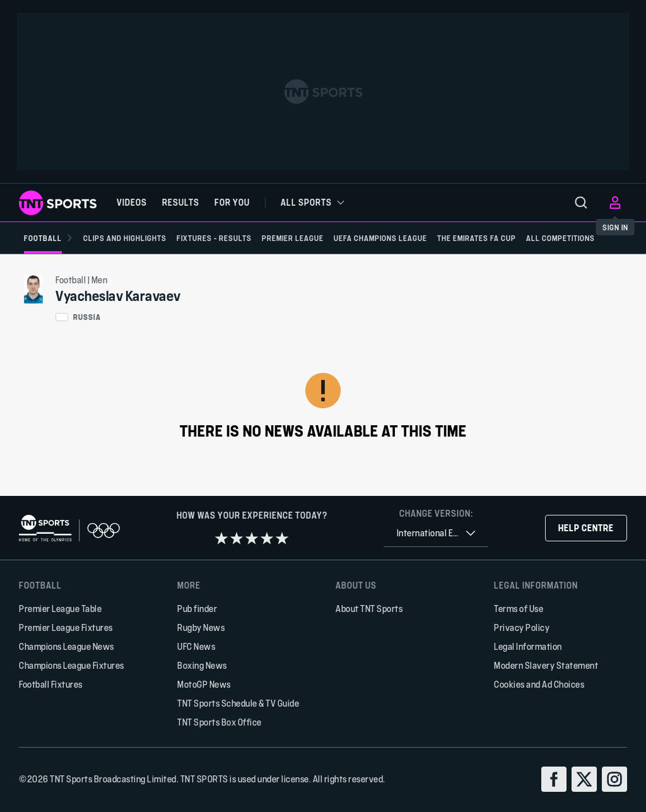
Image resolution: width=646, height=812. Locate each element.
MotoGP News (204, 684)
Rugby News (201, 627)
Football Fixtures (51, 684)
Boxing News (202, 665)
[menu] (581, 203)
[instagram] (614, 779)
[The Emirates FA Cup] (477, 238)
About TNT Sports (369, 609)
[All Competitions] (561, 238)
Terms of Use (519, 609)
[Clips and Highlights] (125, 238)
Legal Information (528, 646)
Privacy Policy (522, 627)
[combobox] (436, 533)
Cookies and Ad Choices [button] (539, 684)
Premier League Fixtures (66, 627)
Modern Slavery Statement (546, 665)
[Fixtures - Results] (214, 238)
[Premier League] (293, 238)
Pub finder (197, 609)
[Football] (49, 238)
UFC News (196, 646)
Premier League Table (60, 609)
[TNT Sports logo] (58, 203)
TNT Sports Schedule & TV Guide (238, 703)
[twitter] (584, 779)
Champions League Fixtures (72, 665)
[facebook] (554, 779)
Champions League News (67, 646)
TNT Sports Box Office (220, 722)
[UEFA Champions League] (380, 238)
